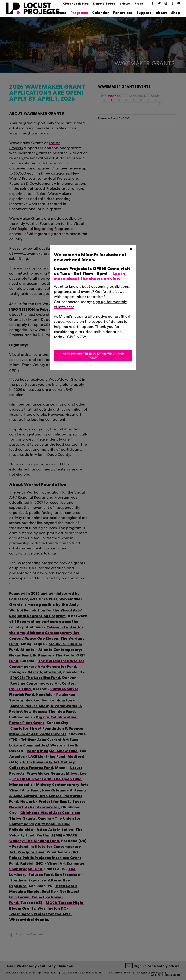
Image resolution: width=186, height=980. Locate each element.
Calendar (101, 13)
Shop (176, 13)
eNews (125, 4)
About (161, 13)
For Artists (123, 13)
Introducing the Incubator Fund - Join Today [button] (93, 356)
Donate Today (104, 4)
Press (139, 4)
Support (144, 13)
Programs (79, 13)
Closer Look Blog (76, 4)
